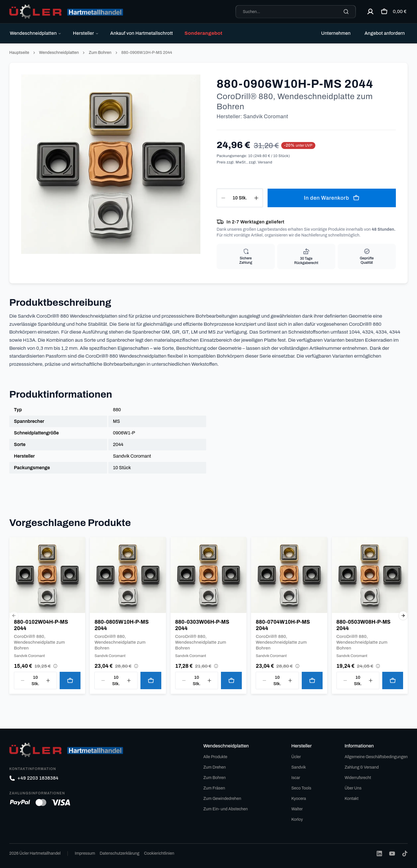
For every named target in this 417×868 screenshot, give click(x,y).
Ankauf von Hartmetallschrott (142, 33)
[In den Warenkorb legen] (70, 680)
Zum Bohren (100, 53)
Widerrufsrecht (358, 778)
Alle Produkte (215, 757)
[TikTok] (405, 854)
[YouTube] (392, 854)
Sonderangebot (203, 33)
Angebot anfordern (385, 33)
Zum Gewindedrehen (222, 799)
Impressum (85, 853)
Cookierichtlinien (159, 853)
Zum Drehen (215, 767)
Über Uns (353, 788)
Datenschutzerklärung (119, 853)
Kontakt (352, 799)
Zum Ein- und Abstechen (226, 809)
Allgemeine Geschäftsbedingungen (376, 757)
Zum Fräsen (214, 788)
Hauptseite (19, 53)
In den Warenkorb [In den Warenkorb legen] (332, 198)
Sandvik (299, 767)
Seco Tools (301, 788)
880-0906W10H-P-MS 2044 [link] (147, 53)
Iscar (296, 778)
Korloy (297, 819)
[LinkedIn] (379, 854)
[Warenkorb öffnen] (392, 12)
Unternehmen (336, 33)
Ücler (296, 757)
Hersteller (86, 33)
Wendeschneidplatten (36, 33)
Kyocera (299, 799)
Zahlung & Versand (362, 767)
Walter (297, 809)
